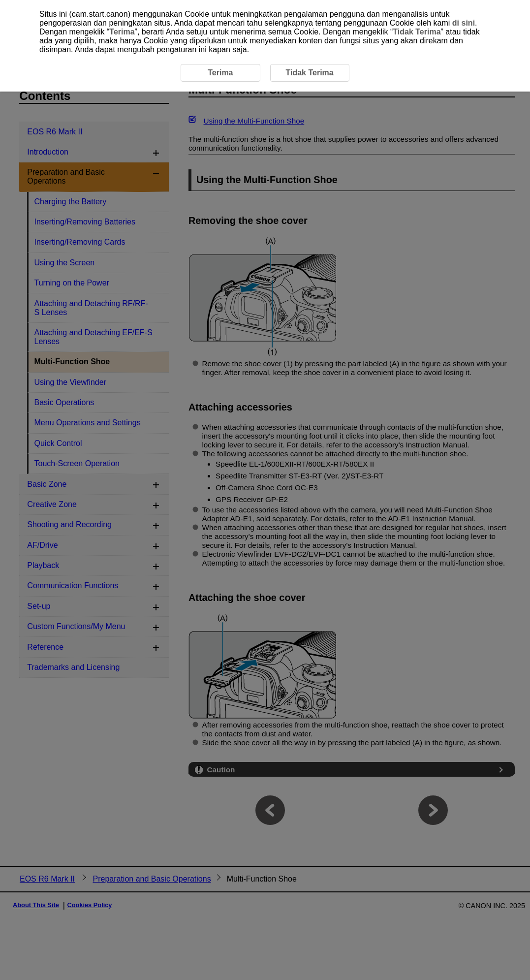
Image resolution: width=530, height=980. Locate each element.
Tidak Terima (417, 32)
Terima (122, 32)
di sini (464, 23)
